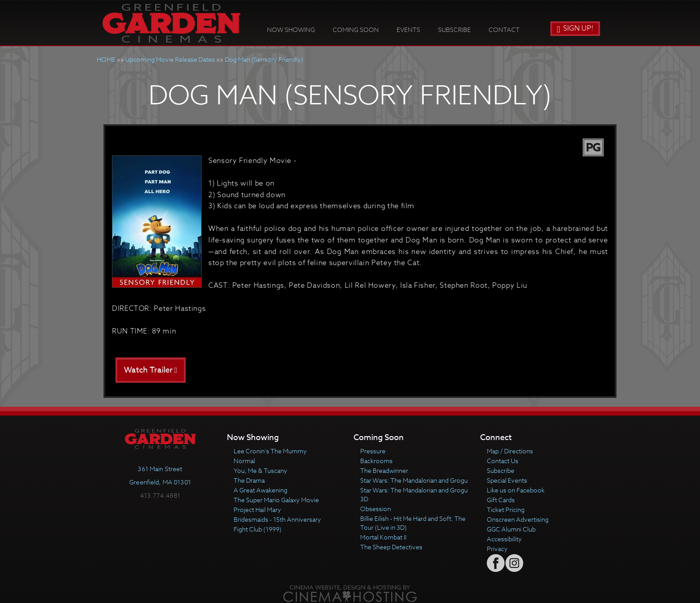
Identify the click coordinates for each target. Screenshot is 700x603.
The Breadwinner (384, 470)
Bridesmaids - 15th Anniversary (277, 519)
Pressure (373, 451)
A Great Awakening (261, 490)
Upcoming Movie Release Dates (170, 59)
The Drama (249, 480)
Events (408, 30)
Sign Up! (575, 28)
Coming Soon (356, 30)
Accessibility (504, 539)
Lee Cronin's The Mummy (270, 451)
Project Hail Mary (257, 510)
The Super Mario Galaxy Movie (276, 500)
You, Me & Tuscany (261, 470)
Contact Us (503, 461)
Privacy (497, 549)
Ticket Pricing (506, 510)
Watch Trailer (151, 370)
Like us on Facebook (516, 490)
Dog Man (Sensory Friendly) (264, 59)
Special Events (507, 480)
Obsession (376, 509)
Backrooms (376, 461)
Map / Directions (510, 451)
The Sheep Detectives (391, 547)
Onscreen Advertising (518, 519)
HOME (106, 59)
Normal (244, 461)
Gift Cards (501, 500)
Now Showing (291, 30)
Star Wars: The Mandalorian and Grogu (414, 480)
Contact (504, 30)
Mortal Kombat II (383, 537)
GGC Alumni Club (511, 529)
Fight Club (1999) (258, 529)
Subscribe (454, 30)
